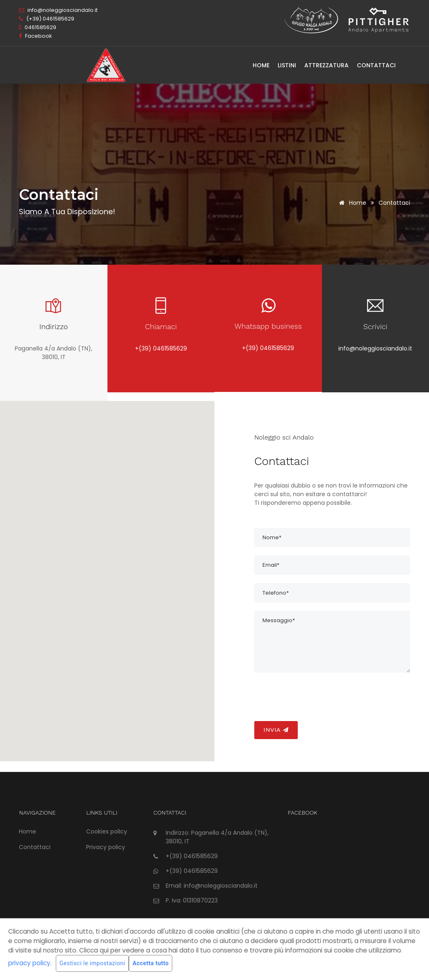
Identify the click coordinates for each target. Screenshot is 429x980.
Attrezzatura (326, 65)
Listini (287, 65)
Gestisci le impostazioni (92, 963)
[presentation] (317, 697)
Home (261, 65)
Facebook (35, 36)
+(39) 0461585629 (161, 348)
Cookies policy (107, 831)
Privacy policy (106, 847)
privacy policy (29, 963)
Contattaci (376, 65)
